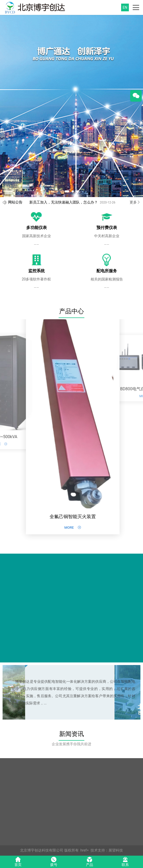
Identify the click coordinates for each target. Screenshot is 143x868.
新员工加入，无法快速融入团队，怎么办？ (64, 202)
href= (85, 850)
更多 (135, 202)
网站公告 (15, 202)
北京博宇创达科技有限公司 (42, 850)
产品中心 (71, 311)
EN (125, 7)
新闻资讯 (71, 734)
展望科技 (116, 850)
